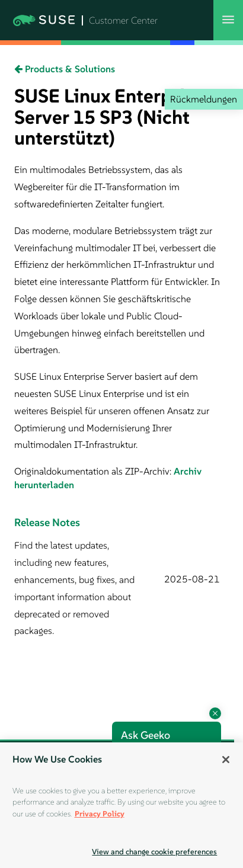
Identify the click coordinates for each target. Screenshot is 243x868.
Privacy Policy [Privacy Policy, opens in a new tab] (100, 814)
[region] (121, 805)
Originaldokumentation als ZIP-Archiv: (94, 471)
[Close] (226, 760)
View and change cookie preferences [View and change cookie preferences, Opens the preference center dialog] (154, 852)
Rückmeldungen (204, 99)
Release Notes (47, 522)
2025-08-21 (192, 579)
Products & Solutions (65, 69)
